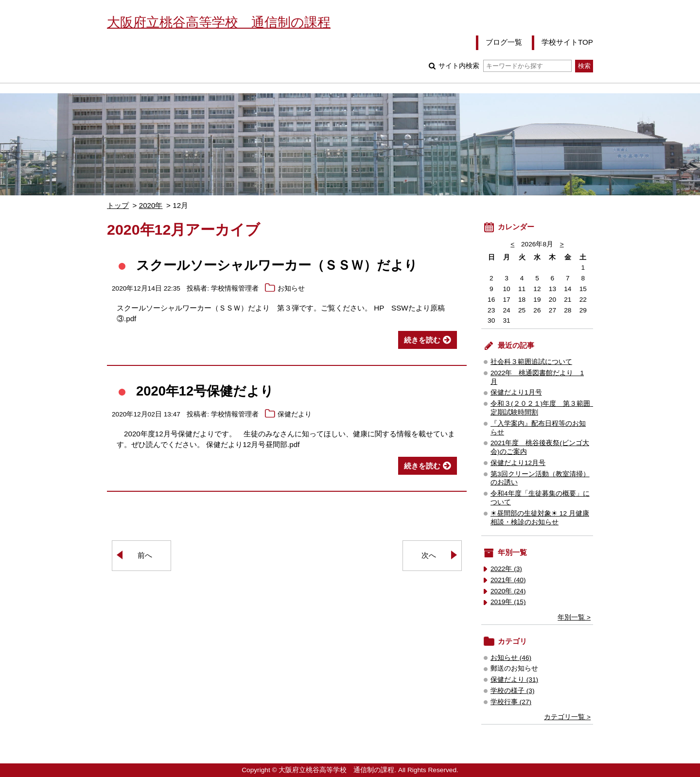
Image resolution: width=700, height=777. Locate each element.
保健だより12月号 (518, 463)
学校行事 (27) (511, 702)
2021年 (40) (508, 580)
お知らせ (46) (511, 658)
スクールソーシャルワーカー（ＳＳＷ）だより (277, 265)
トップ (118, 205)
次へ (429, 555)
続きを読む (422, 340)
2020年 (151, 205)
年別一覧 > (574, 617)
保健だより (295, 414)
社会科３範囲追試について (531, 362)
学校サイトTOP (567, 42)
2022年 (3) (506, 569)
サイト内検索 (505, 66)
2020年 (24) (508, 591)
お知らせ (291, 288)
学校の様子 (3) (513, 691)
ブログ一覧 (504, 42)
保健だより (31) (514, 680)
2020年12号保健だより (205, 391)
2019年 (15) (508, 602)
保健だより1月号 (516, 392)
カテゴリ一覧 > (567, 717)
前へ (145, 555)
